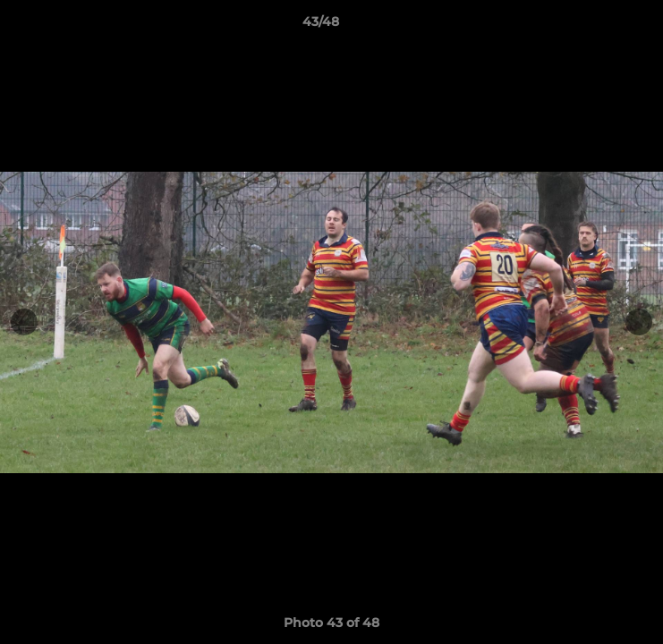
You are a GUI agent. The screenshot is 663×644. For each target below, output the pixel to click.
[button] (599, 26)
